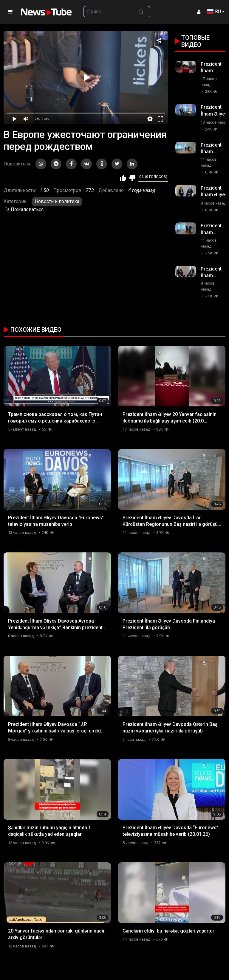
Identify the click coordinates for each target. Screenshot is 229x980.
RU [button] (214, 11)
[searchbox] (108, 12)
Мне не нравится (132, 178)
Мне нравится (123, 178)
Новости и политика (57, 201)
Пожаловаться (24, 209)
